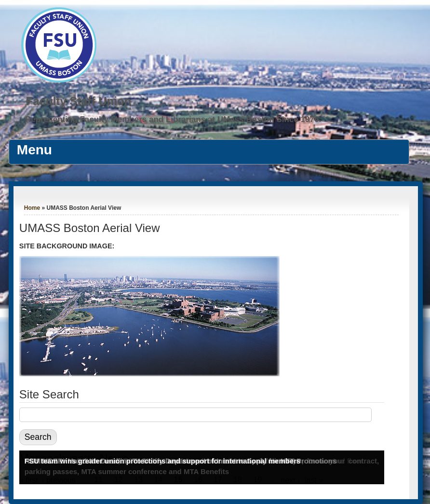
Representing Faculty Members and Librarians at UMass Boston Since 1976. (173, 119)
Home (32, 208)
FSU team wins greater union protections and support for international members (163, 461)
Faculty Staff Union (79, 101)
